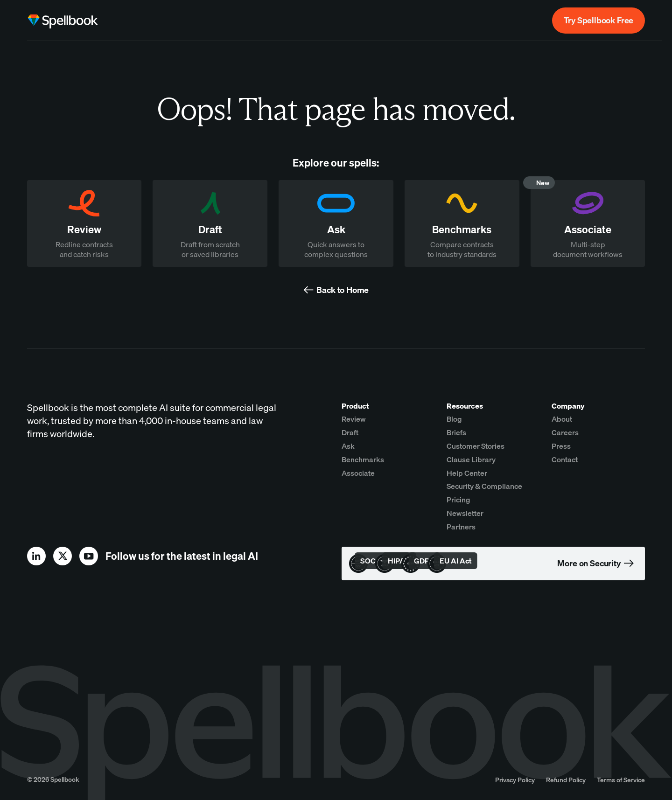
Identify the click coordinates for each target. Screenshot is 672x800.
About (562, 419)
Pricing (458, 500)
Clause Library (471, 459)
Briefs (456, 432)
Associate (358, 473)
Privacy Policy (515, 780)
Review (354, 419)
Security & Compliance (484, 486)
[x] (63, 556)
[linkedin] (36, 556)
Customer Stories (476, 446)
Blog (454, 419)
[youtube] (89, 556)
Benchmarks (363, 459)
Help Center (467, 473)
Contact (565, 459)
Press (561, 446)
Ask (348, 446)
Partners (461, 527)
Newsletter (465, 513)
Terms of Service (621, 780)
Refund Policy (566, 780)
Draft (350, 432)
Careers (565, 432)
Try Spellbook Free (598, 20)
